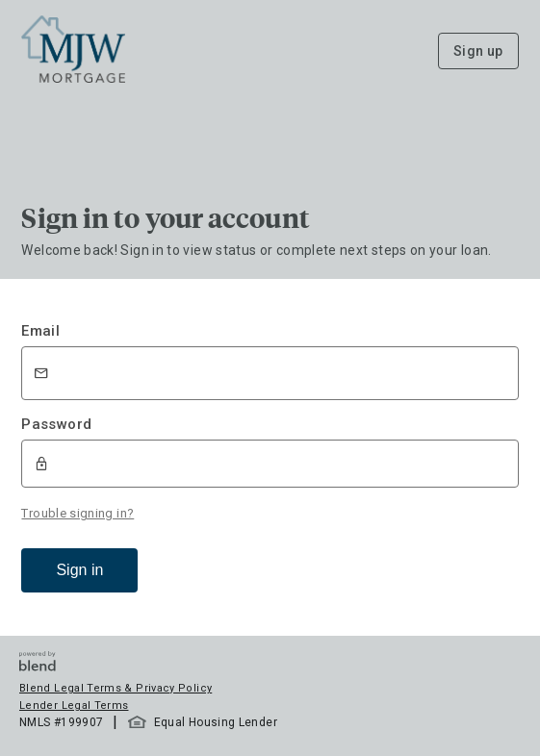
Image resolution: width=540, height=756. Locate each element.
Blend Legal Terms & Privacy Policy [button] (116, 688)
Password (56, 424)
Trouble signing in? (77, 513)
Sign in (79, 570)
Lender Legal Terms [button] (74, 706)
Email (40, 331)
